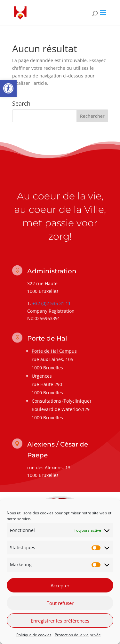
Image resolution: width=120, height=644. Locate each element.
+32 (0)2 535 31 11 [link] (52, 303)
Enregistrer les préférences (60, 621)
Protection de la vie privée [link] (78, 635)
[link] (8, 88)
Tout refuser (60, 603)
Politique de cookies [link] (34, 635)
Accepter (60, 585)
